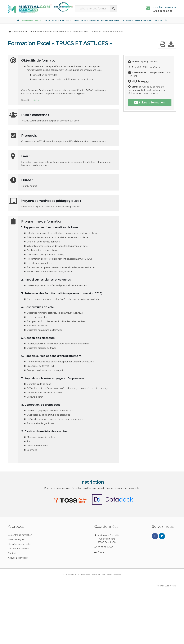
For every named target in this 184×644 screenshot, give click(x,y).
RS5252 (36, 100)
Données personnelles (19, 544)
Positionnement (110, 20)
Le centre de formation (57, 20)
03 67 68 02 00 (105, 547)
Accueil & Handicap (18, 558)
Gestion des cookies (18, 549)
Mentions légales (17, 540)
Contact (128, 20)
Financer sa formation (86, 20)
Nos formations (30, 20)
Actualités (161, 20)
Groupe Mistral (144, 20)
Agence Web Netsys (167, 586)
